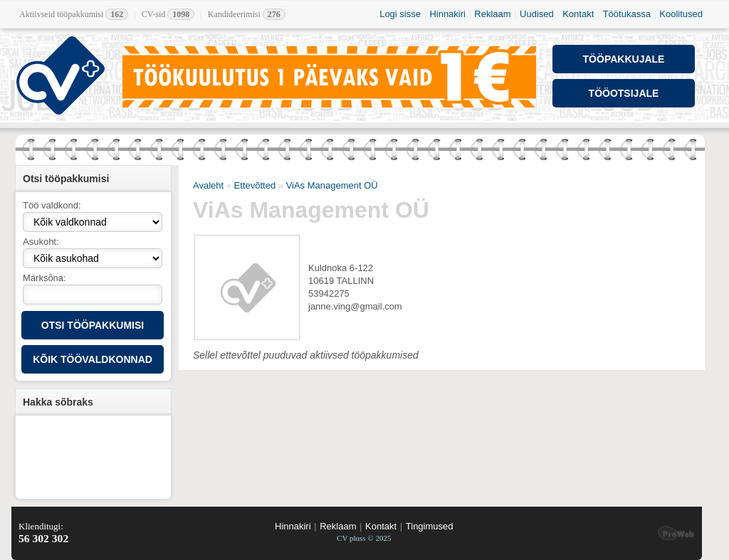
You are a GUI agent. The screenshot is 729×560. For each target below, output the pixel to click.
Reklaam (492, 14)
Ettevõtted (255, 185)
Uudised (537, 14)
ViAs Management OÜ (332, 185)
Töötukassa (627, 14)
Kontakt (578, 14)
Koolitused (681, 14)
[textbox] (93, 295)
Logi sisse (400, 14)
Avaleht (208, 185)
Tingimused (430, 526)
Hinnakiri (447, 14)
